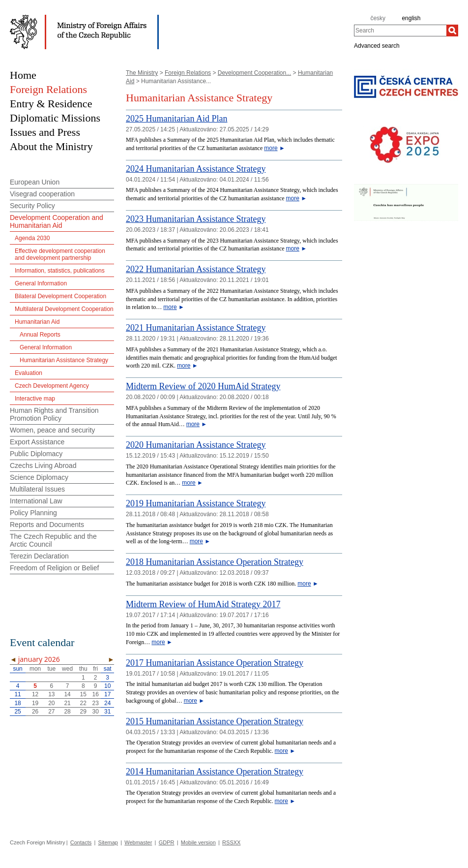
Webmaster (138, 842)
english (411, 18)
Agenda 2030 (32, 238)
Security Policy (32, 206)
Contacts (81, 842)
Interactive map (35, 399)
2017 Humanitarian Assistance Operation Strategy (215, 663)
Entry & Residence (51, 104)
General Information (41, 283)
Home (23, 75)
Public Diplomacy (36, 454)
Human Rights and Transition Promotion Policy (54, 414)
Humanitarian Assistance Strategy (64, 360)
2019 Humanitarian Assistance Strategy (196, 503)
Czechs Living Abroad (43, 465)
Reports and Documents (47, 525)
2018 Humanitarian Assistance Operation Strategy (215, 562)
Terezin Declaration (39, 556)
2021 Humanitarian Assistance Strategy (196, 328)
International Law (36, 501)
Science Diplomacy (39, 477)
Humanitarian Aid (37, 322)
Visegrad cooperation (42, 194)
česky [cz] (378, 18)
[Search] (452, 31)
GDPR (167, 842)
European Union (35, 182)
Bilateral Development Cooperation (60, 296)
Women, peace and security (52, 430)
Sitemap (108, 842)
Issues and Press (45, 132)
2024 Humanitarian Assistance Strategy (196, 169)
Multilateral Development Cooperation (64, 309)
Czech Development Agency (52, 386)
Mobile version (198, 842)
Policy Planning (33, 513)
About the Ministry (51, 146)
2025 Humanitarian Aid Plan (176, 119)
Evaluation (29, 373)
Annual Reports (40, 335)
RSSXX (231, 842)
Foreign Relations (188, 73)
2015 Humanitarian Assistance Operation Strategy (215, 721)
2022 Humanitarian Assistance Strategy (196, 269)
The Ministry (142, 73)
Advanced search (377, 45)
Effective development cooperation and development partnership (60, 254)
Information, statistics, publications (60, 271)
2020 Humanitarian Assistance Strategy (196, 445)
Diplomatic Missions (55, 118)
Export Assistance (37, 442)
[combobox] (400, 31)
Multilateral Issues (37, 489)
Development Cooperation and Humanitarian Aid (57, 221)
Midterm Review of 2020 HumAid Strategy (203, 386)
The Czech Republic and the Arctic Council (53, 540)
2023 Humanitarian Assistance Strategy (196, 219)
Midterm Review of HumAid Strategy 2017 (203, 604)
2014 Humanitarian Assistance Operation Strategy (215, 772)
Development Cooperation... (254, 73)
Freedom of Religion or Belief (54, 568)
